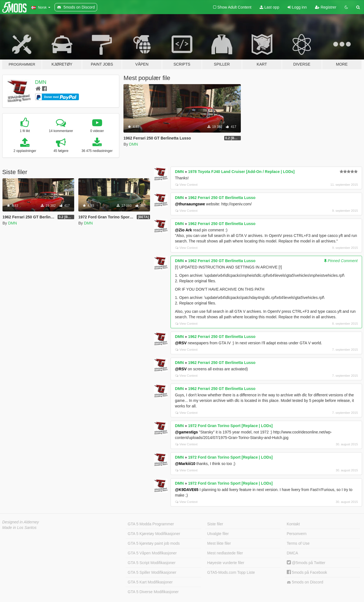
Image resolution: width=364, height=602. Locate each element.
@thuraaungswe (190, 204)
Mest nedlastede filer (225, 553)
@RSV (181, 343)
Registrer (326, 7)
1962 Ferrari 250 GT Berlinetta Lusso (222, 198)
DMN (41, 82)
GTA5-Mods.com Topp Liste (231, 572)
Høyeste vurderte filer (226, 563)
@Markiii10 (185, 464)
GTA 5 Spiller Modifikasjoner (152, 572)
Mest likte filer (219, 543)
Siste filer (215, 524)
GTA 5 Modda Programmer (151, 524)
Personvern (297, 534)
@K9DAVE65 (187, 490)
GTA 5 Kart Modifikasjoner (150, 582)
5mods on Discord (305, 582)
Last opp (269, 7)
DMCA (292, 553)
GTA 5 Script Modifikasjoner (151, 563)
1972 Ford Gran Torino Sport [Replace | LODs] (230, 426)
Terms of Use (298, 543)
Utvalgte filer (218, 534)
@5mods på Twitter (306, 563)
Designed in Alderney (21, 522)
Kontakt (293, 524)
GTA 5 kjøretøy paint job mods (154, 543)
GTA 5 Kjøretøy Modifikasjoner (154, 534)
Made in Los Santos (19, 528)
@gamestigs (186, 432)
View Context (186, 185)
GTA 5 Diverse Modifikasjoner (153, 592)
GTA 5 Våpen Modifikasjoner (152, 553)
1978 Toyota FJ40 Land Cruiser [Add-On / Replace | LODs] (241, 172)
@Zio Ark (183, 230)
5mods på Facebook (307, 572)
